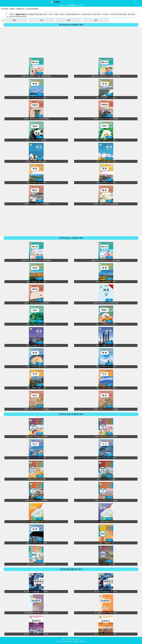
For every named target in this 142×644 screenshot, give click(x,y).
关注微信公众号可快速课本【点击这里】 (71, 5)
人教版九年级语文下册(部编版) (106, 564)
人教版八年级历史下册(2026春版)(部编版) (106, 303)
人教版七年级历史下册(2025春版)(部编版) (106, 119)
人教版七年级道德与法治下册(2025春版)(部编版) (106, 76)
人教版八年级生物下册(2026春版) (106, 324)
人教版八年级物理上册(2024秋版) (36, 367)
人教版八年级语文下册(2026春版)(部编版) (106, 409)
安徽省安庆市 (21, 9)
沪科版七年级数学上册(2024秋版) (36, 161)
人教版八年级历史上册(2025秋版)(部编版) (36, 303)
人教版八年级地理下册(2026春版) (106, 282)
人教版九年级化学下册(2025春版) (106, 458)
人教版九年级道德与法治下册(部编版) (106, 437)
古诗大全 (74, 639)
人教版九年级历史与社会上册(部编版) (36, 500)
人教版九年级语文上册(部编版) (36, 564)
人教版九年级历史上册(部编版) (36, 479)
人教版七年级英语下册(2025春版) (106, 183)
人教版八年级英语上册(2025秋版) (36, 388)
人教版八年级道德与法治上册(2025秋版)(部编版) (36, 260)
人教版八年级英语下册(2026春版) (106, 388)
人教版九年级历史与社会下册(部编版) (106, 500)
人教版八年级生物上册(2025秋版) (36, 324)
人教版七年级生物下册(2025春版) (106, 140)
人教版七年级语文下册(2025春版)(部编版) (106, 204)
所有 (14, 20)
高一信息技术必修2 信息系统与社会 (106, 591)
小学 (42, 20)
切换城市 (12, 9)
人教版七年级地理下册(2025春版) (106, 98)
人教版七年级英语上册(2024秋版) (36, 183)
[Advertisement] (71, 43)
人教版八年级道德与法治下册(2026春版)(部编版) (106, 260)
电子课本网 (4, 9)
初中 (69, 20)
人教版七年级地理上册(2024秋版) (36, 98)
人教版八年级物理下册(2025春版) (106, 367)
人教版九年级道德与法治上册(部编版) (36, 437)
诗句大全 (79, 639)
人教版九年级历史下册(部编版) (106, 479)
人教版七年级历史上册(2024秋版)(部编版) (36, 119)
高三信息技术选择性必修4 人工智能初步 (36, 591)
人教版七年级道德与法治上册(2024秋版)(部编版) (36, 76)
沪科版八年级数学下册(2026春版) (106, 345)
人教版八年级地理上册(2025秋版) (36, 282)
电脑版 (63, 639)
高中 (96, 20)
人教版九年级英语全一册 (106, 543)
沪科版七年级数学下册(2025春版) (106, 161)
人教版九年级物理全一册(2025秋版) (36, 543)
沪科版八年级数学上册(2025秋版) (36, 345)
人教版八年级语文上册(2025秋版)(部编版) (36, 409)
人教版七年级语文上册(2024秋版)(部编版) (36, 204)
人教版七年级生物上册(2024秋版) (36, 140)
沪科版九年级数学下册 (106, 522)
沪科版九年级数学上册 (36, 522)
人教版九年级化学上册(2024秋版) (36, 458)
